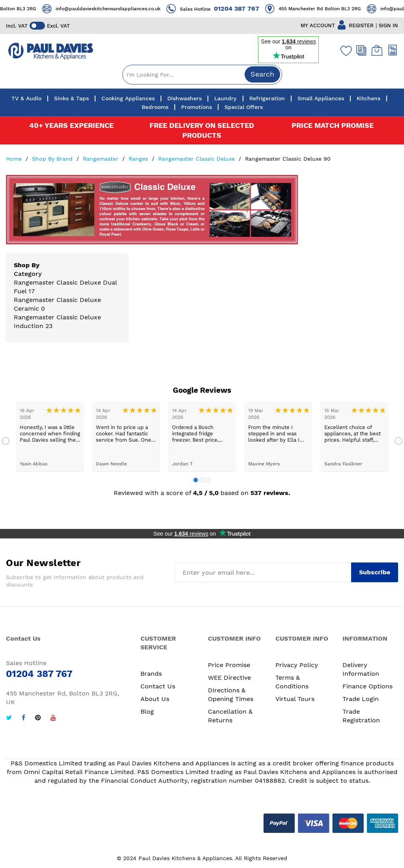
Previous (6, 441)
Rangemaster (102, 159)
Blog (147, 711)
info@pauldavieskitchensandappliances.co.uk (115, 9)
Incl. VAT (17, 26)
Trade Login (361, 699)
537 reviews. (270, 493)
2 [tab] (202, 480)
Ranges (139, 159)
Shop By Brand (53, 159)
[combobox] (202, 75)
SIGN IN (388, 25)
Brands (151, 674)
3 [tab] (208, 480)
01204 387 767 (244, 8)
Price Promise (229, 665)
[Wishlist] (344, 51)
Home (15, 159)
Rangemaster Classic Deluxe (197, 159)
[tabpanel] (50, 436)
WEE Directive (229, 678)
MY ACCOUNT (318, 25)
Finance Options (368, 686)
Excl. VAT (59, 26)
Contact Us (158, 686)
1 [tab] (196, 480)
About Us (155, 699)
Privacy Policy (297, 665)
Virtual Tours (295, 699)
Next (398, 441)
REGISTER (361, 25)
